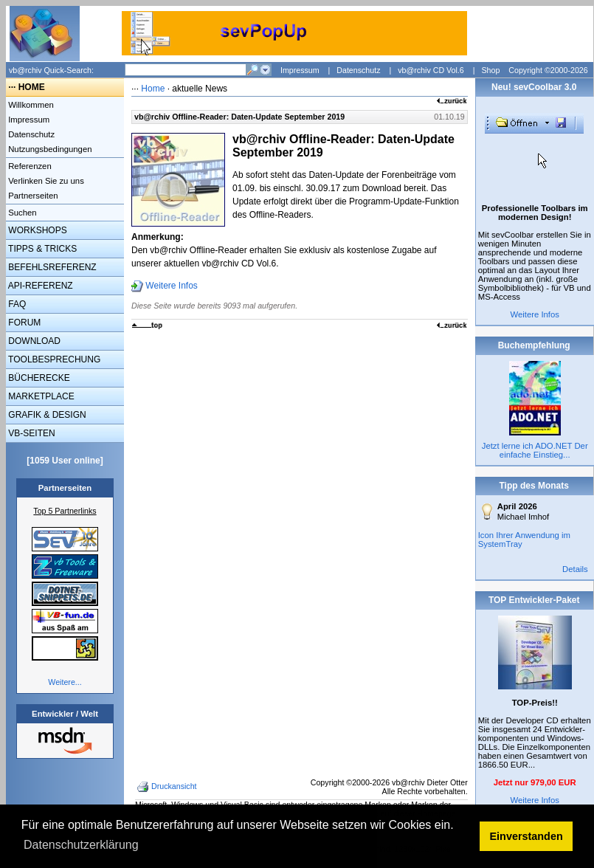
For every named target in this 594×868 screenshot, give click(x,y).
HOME (32, 87)
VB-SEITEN (31, 433)
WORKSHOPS (37, 230)
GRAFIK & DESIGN (46, 415)
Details (575, 569)
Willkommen (30, 105)
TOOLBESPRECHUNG (53, 359)
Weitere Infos (171, 286)
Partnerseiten (32, 196)
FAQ (16, 304)
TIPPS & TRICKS (41, 249)
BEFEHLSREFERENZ (51, 267)
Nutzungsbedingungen (49, 149)
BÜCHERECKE (38, 378)
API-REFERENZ (39, 286)
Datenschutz (358, 70)
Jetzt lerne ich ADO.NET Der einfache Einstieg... (535, 450)
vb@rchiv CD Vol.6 (431, 70)
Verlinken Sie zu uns (45, 181)
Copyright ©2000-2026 (548, 70)
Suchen (21, 213)
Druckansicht (168, 787)
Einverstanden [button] (526, 836)
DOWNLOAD (33, 341)
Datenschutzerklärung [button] (81, 845)
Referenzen (29, 166)
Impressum (300, 70)
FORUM (23, 323)
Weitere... (65, 682)
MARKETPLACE (40, 396)
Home (153, 89)
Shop (490, 70)
